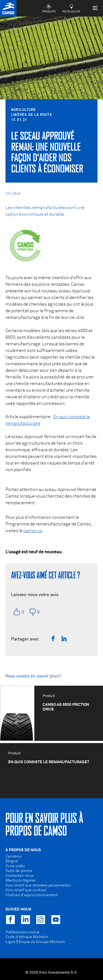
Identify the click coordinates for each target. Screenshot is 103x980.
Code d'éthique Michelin (27, 937)
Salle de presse (19, 871)
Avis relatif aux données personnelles (38, 885)
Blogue (12, 861)
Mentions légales (21, 880)
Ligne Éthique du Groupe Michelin (35, 942)
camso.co (33, 531)
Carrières (14, 856)
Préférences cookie (23, 932)
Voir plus (13, 193)
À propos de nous (23, 850)
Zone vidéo (15, 866)
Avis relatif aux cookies (26, 890)
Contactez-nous (20, 876)
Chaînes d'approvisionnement (32, 895)
